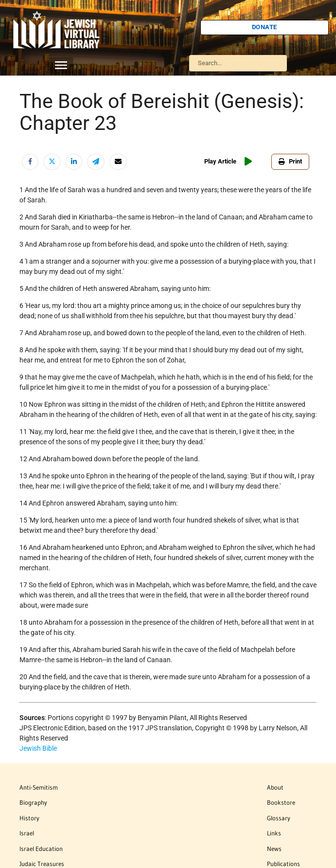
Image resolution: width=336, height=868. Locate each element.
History (29, 818)
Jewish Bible (38, 748)
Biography (33, 802)
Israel (27, 833)
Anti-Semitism (39, 787)
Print (290, 161)
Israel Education (41, 849)
